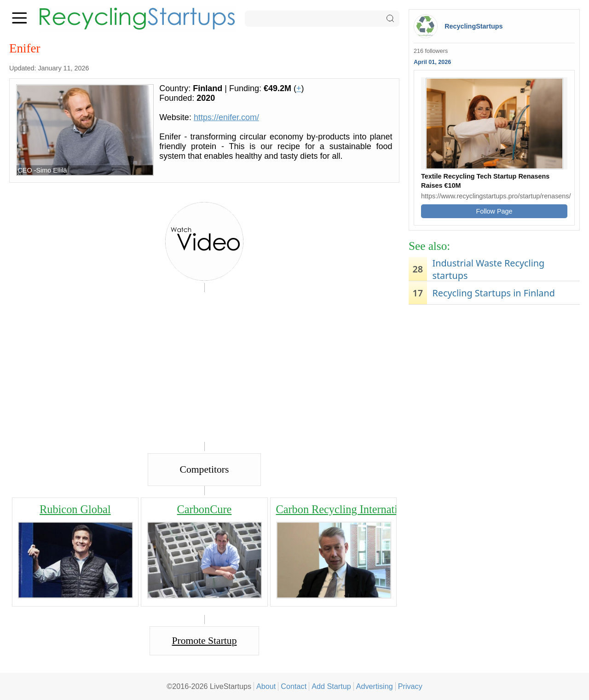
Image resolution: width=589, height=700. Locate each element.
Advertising (375, 686)
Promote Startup (205, 641)
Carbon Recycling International (346, 509)
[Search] (322, 19)
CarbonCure (205, 509)
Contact (294, 686)
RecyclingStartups (474, 26)
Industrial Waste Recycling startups (488, 269)
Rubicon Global (75, 509)
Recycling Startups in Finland (493, 293)
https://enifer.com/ (226, 117)
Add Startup (331, 686)
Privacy (410, 686)
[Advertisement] (494, 381)
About (266, 686)
